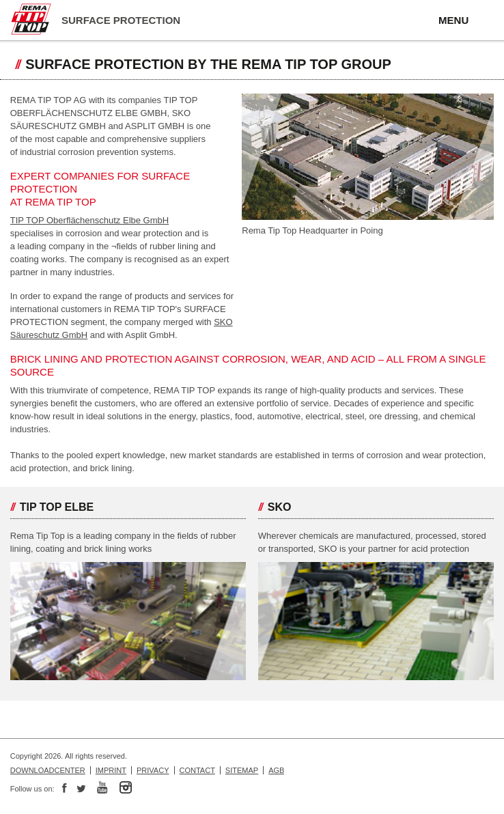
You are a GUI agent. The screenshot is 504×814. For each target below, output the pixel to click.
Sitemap (242, 770)
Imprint (111, 770)
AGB (276, 770)
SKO (280, 507)
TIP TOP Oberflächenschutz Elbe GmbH (89, 220)
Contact (197, 770)
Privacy (153, 770)
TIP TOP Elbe (57, 507)
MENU (453, 20)
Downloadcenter (48, 770)
